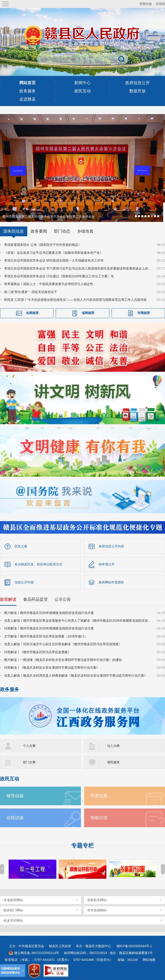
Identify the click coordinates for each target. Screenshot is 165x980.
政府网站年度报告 (111, 582)
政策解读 (8, 599)
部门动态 (62, 231)
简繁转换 (146, 4)
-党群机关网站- (97, 899)
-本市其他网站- (97, 910)
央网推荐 (32, 312)
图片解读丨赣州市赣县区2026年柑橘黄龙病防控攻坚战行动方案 (49, 612)
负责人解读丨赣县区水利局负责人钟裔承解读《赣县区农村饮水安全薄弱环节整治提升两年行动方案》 (76, 675)
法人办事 (113, 745)
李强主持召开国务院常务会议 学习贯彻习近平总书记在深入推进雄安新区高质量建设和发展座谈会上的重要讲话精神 (78, 268)
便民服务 (113, 762)
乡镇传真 (85, 231)
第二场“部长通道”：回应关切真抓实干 (31, 291)
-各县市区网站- (13, 920)
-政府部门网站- (13, 910)
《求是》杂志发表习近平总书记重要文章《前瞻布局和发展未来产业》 (53, 252)
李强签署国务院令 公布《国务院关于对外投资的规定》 (43, 244)
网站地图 (149, 959)
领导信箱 (15, 795)
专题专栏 (82, 845)
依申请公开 (107, 564)
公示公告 (63, 599)
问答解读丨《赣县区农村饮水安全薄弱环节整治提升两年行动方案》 (52, 667)
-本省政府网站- (13, 899)
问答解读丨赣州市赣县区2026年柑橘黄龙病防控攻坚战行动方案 (49, 628)
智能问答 (99, 817)
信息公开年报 (24, 582)
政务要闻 (39, 231)
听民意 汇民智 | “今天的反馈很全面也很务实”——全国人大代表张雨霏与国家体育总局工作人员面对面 (75, 299)
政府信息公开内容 (111, 546)
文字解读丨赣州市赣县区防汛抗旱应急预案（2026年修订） (46, 636)
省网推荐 (88, 312)
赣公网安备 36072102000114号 (37, 952)
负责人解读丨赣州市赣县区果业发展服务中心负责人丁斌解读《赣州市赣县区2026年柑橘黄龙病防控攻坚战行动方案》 (78, 620)
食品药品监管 (35, 599)
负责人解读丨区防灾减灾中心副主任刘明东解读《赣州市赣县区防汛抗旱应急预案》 (63, 644)
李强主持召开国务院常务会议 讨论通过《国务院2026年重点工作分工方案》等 (59, 276)
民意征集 (99, 795)
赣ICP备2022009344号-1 (134, 946)
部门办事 (29, 762)
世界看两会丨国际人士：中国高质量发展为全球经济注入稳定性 (49, 283)
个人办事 (29, 745)
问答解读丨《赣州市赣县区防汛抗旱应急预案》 (37, 652)
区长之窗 (21, 546)
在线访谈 (15, 817)
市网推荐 (144, 312)
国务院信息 (14, 231)
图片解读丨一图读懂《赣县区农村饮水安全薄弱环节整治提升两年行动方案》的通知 (63, 659)
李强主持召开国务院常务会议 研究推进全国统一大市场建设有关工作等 (54, 260)
